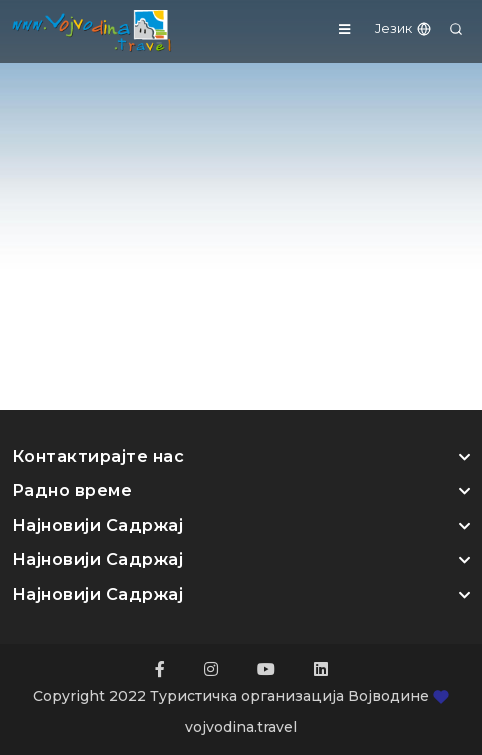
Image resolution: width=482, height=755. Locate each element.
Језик (404, 28)
